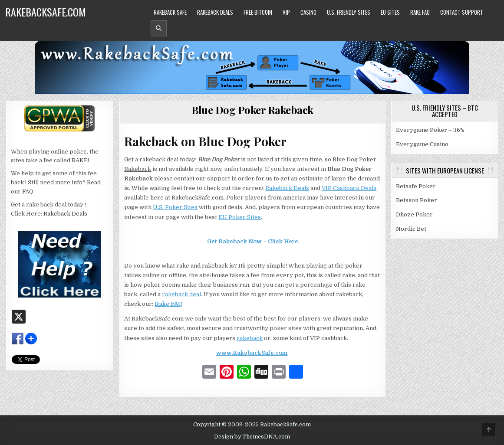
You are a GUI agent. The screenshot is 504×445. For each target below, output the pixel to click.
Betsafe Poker (416, 186)
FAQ (28, 191)
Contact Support (462, 12)
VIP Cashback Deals (349, 188)
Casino (308, 12)
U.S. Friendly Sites (349, 12)
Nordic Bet (411, 229)
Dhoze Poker (414, 214)
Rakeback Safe (170, 12)
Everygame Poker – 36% (430, 130)
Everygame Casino (422, 144)
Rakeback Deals (215, 12)
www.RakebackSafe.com (252, 353)
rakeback (250, 338)
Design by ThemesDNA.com (252, 437)
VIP (286, 12)
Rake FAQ (420, 12)
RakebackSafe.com (46, 12)
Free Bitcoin (258, 12)
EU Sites (390, 12)
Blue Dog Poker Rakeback (252, 110)
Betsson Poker (417, 200)
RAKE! (80, 160)
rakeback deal (181, 294)
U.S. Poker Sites (175, 207)
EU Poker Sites (240, 217)
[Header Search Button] (159, 28)
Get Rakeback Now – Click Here (253, 241)
